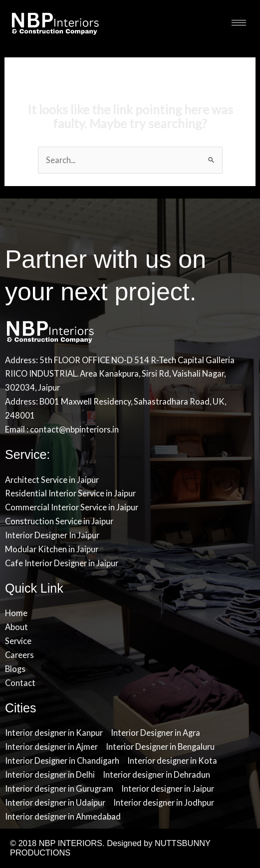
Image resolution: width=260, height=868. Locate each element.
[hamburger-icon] (239, 23)
